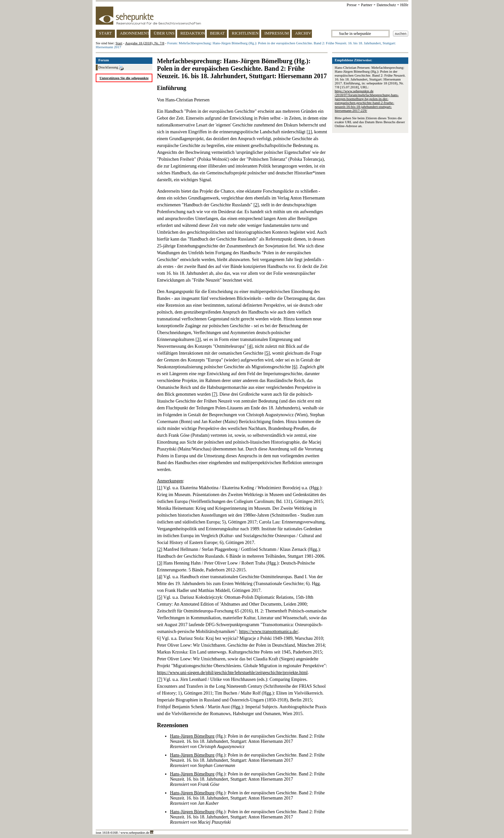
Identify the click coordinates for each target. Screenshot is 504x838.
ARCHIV (303, 33)
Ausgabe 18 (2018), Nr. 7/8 (145, 43)
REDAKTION (193, 33)
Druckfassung (111, 68)
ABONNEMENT (134, 33)
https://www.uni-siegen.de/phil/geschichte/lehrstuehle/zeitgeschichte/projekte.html (232, 673)
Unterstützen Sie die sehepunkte (124, 78)
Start (119, 43)
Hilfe (404, 5)
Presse (352, 5)
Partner (367, 5)
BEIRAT (217, 33)
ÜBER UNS (164, 33)
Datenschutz (386, 5)
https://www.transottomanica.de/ (269, 632)
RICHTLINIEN (245, 33)
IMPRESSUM (277, 33)
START (105, 33)
